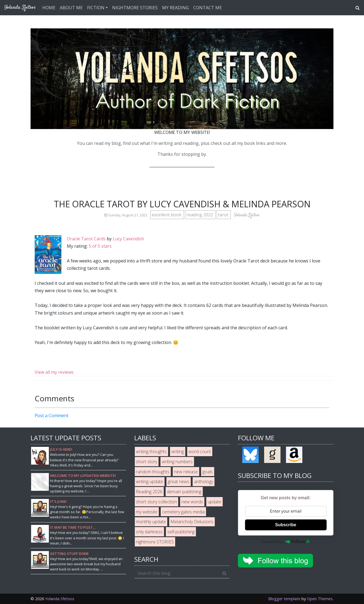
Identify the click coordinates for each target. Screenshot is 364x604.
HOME (49, 8)
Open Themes (320, 599)
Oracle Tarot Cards (86, 239)
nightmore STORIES (155, 542)
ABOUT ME (71, 8)
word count (200, 451)
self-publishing (181, 532)
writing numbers (177, 462)
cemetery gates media (183, 512)
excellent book (167, 215)
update (214, 502)
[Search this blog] (177, 573)
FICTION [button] (96, 8)
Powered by (286, 542)
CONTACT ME (208, 8)
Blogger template (284, 599)
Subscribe (286, 525)
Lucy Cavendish (128, 239)
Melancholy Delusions (192, 522)
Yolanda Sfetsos (60, 599)
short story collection (156, 502)
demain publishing (184, 492)
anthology (204, 482)
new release (186, 472)
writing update (150, 482)
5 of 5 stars (100, 246)
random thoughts (153, 472)
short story (147, 462)
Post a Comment (52, 415)
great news (179, 482)
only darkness (149, 532)
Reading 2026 (149, 492)
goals (208, 472)
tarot (224, 215)
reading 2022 (200, 215)
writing (178, 451)
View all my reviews (54, 372)
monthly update (151, 522)
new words (192, 502)
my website (147, 512)
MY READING (175, 8)
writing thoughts (151, 451)
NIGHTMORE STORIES (135, 8)
